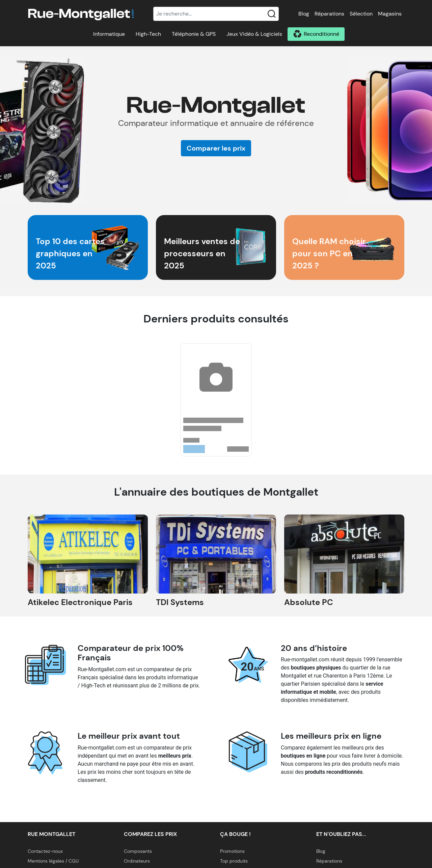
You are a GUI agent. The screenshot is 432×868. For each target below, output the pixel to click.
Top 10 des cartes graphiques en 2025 (70, 253)
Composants (138, 851)
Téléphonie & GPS (194, 34)
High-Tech (148, 34)
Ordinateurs (137, 861)
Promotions (232, 851)
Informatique (109, 34)
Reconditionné (321, 34)
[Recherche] (216, 14)
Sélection (361, 14)
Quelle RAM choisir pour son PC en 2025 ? (329, 253)
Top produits (234, 861)
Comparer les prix (216, 148)
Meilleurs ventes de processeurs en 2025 (202, 253)
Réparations (329, 14)
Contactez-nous (45, 851)
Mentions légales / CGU (53, 861)
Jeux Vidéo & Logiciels (254, 34)
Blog (304, 14)
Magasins (390, 14)
